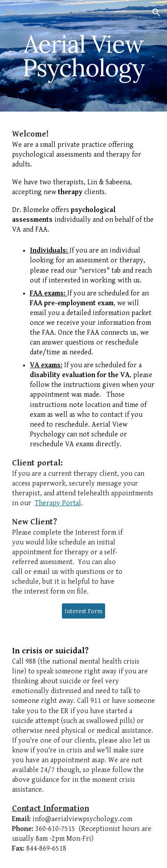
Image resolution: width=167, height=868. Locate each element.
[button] (11, 12)
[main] (84, 56)
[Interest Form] (83, 611)
